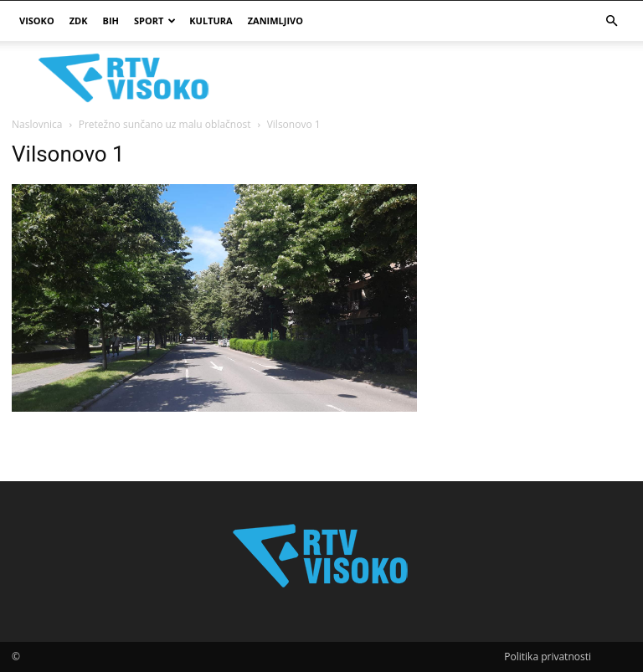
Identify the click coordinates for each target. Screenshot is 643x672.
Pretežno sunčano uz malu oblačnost (165, 124)
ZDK (79, 21)
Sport (155, 21)
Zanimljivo (275, 21)
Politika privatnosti (548, 657)
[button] (611, 21)
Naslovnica (37, 124)
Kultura (211, 21)
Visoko (37, 21)
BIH (111, 21)
